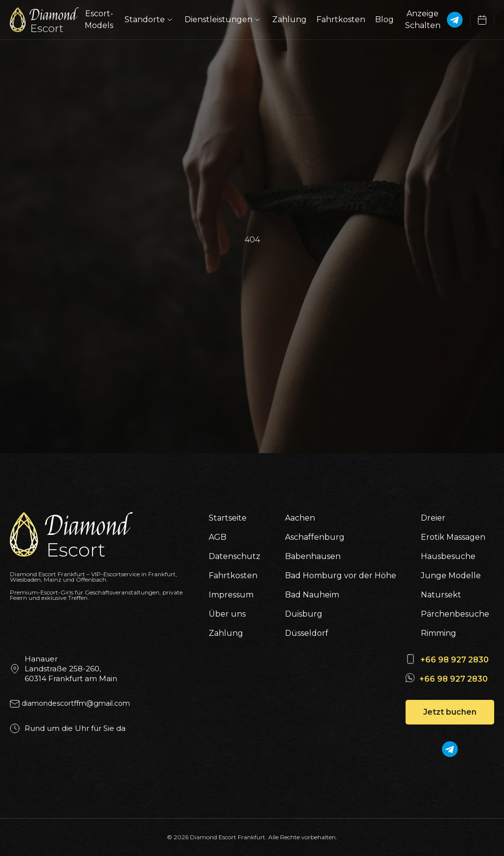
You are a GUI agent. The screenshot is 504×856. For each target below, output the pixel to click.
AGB (218, 537)
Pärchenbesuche (455, 614)
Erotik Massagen (453, 537)
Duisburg (304, 614)
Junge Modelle (451, 576)
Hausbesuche (448, 556)
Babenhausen (313, 556)
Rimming (439, 633)
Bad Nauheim (312, 595)
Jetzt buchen (450, 712)
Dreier (433, 518)
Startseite (228, 518)
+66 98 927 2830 (455, 660)
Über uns (227, 614)
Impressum (231, 595)
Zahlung (289, 19)
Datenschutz (235, 556)
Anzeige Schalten (423, 19)
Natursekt (441, 595)
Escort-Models (99, 19)
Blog (384, 19)
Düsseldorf (307, 633)
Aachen (300, 518)
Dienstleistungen (223, 20)
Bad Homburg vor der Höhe (341, 576)
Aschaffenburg (315, 537)
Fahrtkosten (341, 19)
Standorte (150, 20)
